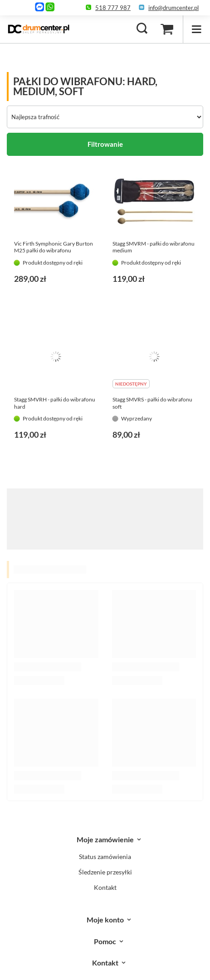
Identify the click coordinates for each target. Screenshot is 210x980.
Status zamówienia (105, 857)
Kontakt (105, 888)
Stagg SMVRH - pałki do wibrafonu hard (55, 403)
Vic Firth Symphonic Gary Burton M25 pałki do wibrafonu (54, 247)
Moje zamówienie (105, 839)
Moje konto (105, 920)
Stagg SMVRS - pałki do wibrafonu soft (152, 403)
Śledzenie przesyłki (105, 872)
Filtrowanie (105, 144)
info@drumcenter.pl (173, 8)
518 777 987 (113, 8)
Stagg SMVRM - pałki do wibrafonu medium (154, 247)
